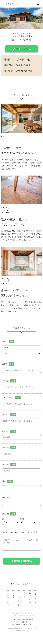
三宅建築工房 (10, 4)
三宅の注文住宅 (8, 599)
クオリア (13, 596)
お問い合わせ (35, 598)
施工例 (24, 595)
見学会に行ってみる (22, 49)
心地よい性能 (30, 598)
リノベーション (19, 599)
